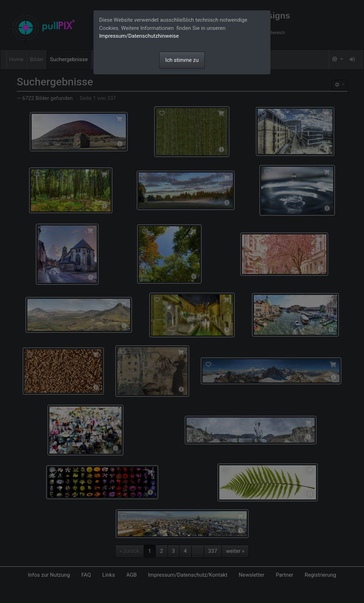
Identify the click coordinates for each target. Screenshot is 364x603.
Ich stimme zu (182, 60)
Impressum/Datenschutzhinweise (139, 36)
